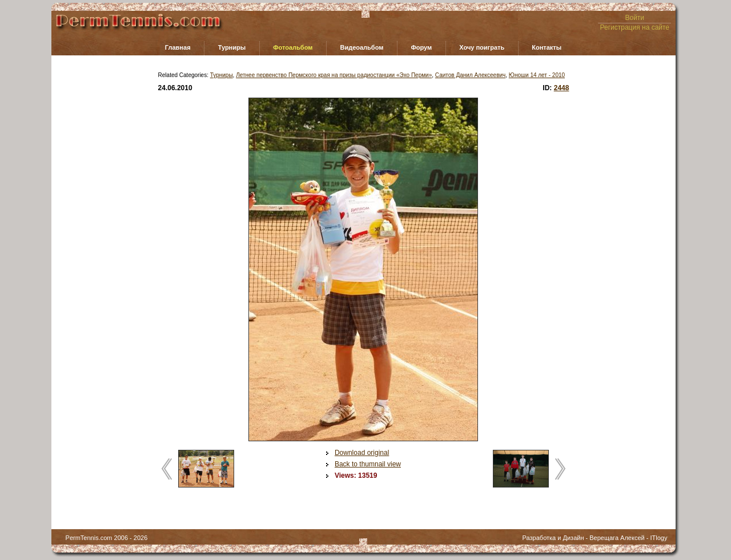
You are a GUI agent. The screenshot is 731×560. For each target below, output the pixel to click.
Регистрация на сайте (635, 27)
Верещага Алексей (617, 538)
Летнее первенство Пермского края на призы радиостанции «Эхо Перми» (334, 75)
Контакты (547, 47)
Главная (178, 47)
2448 (562, 88)
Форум (421, 47)
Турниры (232, 47)
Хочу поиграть (482, 47)
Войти (634, 18)
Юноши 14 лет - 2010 (537, 75)
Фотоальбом (293, 47)
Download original (362, 453)
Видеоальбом (362, 47)
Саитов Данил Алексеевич (470, 75)
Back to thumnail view (368, 464)
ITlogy (658, 538)
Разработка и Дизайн (553, 538)
